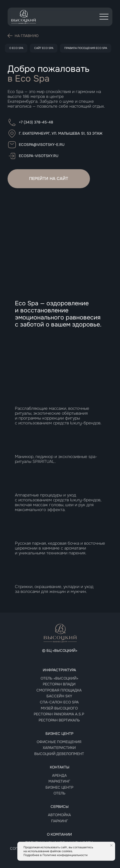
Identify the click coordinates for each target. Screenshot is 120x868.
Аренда (59, 775)
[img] (24, 17)
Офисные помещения (59, 742)
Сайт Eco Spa (44, 48)
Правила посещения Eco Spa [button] (86, 48)
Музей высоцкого (59, 708)
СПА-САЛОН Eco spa (59, 702)
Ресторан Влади (59, 684)
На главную (27, 36)
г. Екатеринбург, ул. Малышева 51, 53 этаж (61, 133)
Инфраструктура (59, 670)
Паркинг (60, 821)
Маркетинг (59, 781)
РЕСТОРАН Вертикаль (59, 720)
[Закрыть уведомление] (111, 845)
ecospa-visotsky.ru (39, 156)
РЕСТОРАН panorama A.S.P (59, 714)
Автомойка (59, 815)
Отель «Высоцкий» (59, 678)
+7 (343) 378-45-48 (36, 122)
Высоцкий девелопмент (59, 754)
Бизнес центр (59, 787)
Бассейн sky (59, 696)
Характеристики (59, 748)
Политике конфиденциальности (65, 855)
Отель (60, 793)
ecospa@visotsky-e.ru (42, 145)
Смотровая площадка (59, 690)
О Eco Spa (16, 48)
